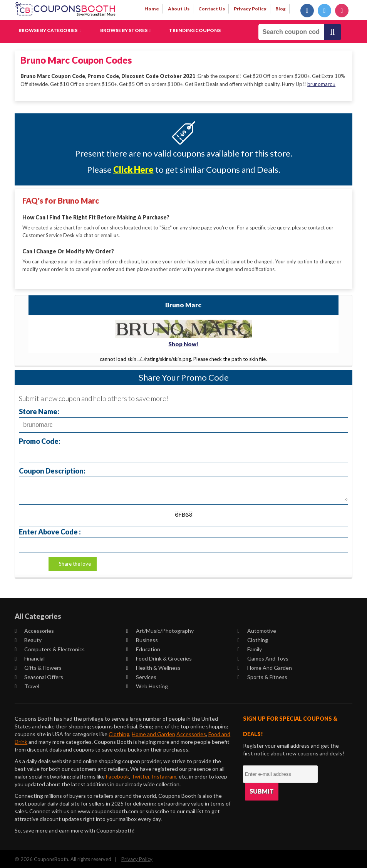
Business (142, 639)
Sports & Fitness (262, 676)
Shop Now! (183, 343)
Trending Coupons (195, 30)
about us (179, 9)
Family (250, 648)
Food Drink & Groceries (159, 657)
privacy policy (250, 9)
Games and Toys (263, 657)
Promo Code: (40, 440)
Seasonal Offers (39, 676)
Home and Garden (265, 667)
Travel (27, 685)
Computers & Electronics (50, 648)
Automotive (257, 630)
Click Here (133, 169)
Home (152, 9)
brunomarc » (321, 84)
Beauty (28, 639)
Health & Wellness (153, 667)
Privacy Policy (137, 858)
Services (141, 676)
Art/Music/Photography (160, 630)
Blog (281, 9)
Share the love (75, 563)
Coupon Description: (52, 469)
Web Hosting (147, 685)
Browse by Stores (125, 30)
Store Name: (39, 410)
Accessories (34, 630)
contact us (212, 9)
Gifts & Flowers (38, 667)
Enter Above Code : (50, 530)
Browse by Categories (50, 30)
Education (143, 648)
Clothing (253, 639)
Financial (30, 657)
